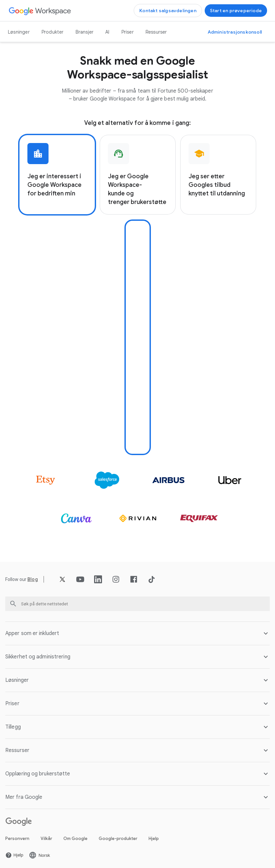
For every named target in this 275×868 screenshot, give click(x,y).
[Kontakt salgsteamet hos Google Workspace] (168, 11)
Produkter (53, 32)
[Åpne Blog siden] (33, 577)
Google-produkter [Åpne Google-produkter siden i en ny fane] (118, 836)
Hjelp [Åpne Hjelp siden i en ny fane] (154, 836)
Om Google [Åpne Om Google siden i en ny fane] (75, 836)
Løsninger (19, 32)
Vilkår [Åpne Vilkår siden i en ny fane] (46, 836)
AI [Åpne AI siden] (107, 32)
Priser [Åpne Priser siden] (128, 32)
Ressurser (156, 32)
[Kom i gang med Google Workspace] (236, 11)
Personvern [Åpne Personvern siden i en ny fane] (17, 836)
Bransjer (85, 32)
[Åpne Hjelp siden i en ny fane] (14, 853)
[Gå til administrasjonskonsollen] (235, 32)
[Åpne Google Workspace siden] (40, 11)
